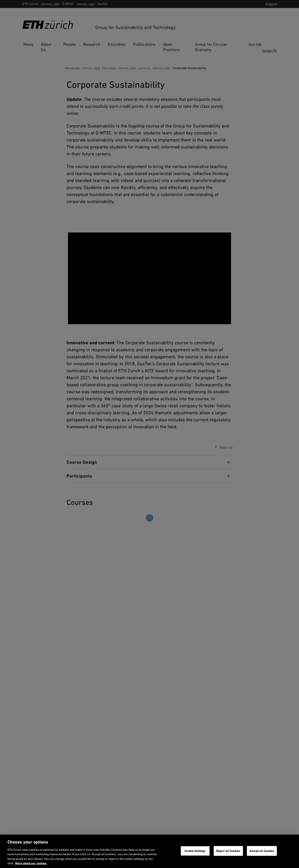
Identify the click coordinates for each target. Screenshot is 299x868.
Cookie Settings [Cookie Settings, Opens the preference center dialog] (195, 851)
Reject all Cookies (228, 851)
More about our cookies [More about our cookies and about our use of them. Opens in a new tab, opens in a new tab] (31, 863)
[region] (149, 851)
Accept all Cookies (262, 851)
